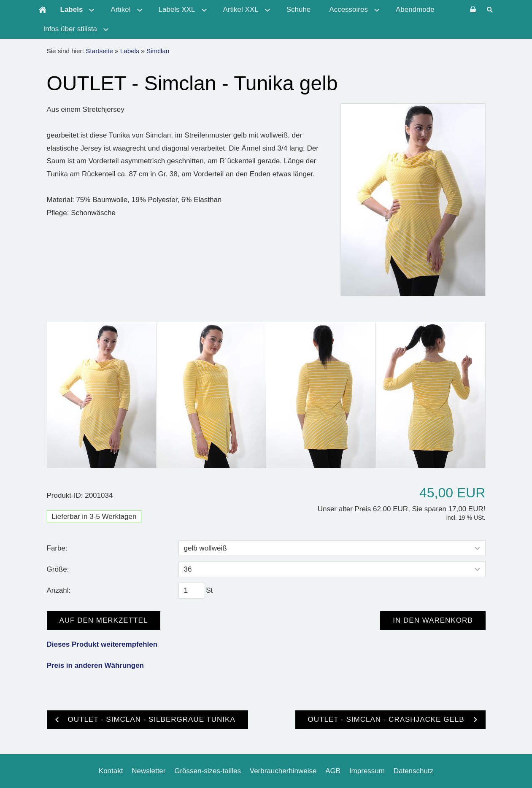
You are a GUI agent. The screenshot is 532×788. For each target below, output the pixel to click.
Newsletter (149, 771)
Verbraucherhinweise (283, 771)
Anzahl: (59, 590)
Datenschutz (414, 771)
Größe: (58, 569)
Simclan (158, 51)
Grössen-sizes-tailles (208, 771)
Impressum (367, 771)
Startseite (99, 51)
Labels (130, 51)
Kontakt (111, 771)
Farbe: (57, 548)
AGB (333, 771)
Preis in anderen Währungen (96, 665)
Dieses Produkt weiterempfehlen (102, 644)
